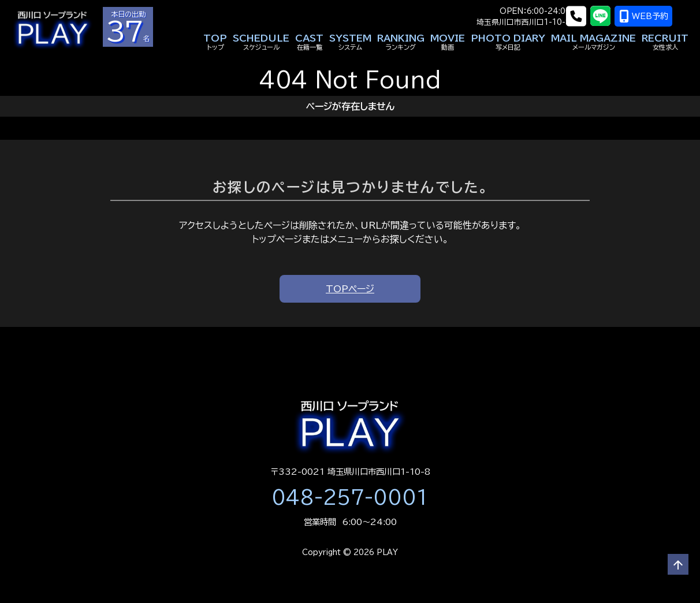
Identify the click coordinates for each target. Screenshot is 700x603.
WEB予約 (660, 16)
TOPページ (350, 289)
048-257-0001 (350, 497)
